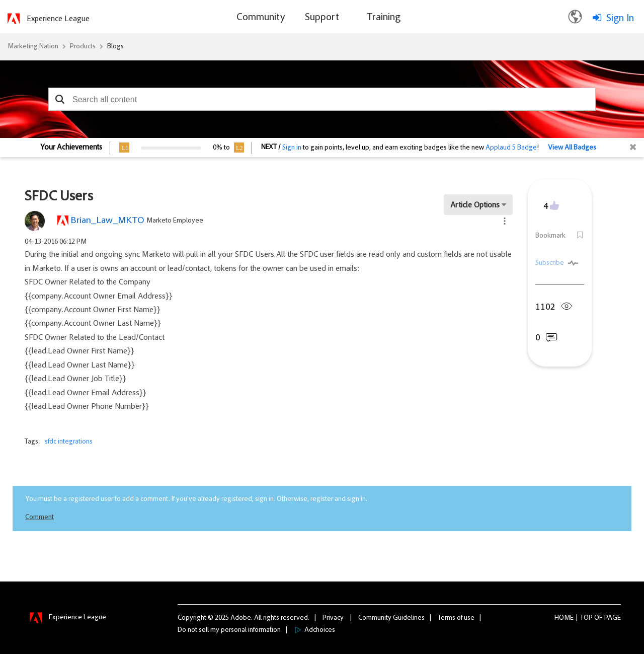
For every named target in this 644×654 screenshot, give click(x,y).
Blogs (115, 47)
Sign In (620, 19)
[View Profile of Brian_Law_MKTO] (107, 221)
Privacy (333, 618)
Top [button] (586, 618)
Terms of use (456, 618)
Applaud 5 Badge (511, 148)
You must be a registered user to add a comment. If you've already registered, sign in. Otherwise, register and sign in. (196, 499)
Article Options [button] (475, 205)
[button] (60, 99)
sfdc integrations (69, 442)
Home (564, 618)
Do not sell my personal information (229, 630)
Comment (39, 518)
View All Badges (572, 148)
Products (83, 47)
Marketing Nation (33, 47)
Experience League (58, 19)
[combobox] (322, 99)
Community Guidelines (391, 618)
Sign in (292, 148)
